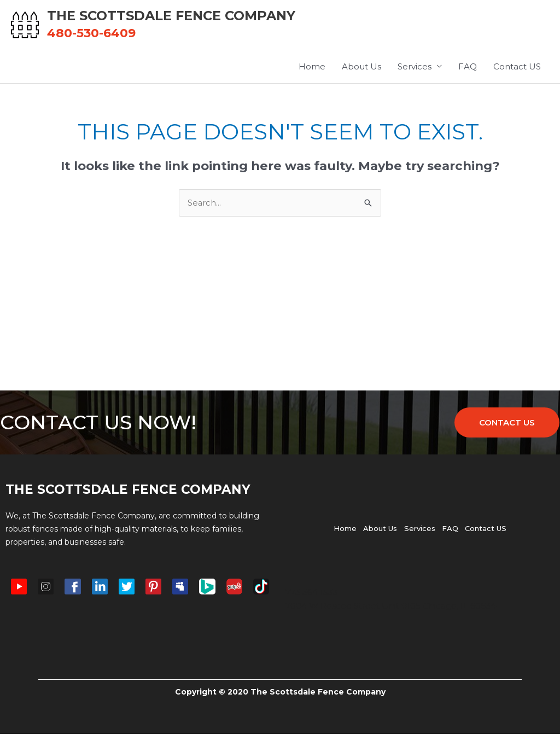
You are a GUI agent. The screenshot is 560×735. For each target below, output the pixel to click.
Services (415, 68)
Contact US (517, 68)
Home (312, 68)
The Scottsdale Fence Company (182, 16)
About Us (361, 68)
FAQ (468, 68)
